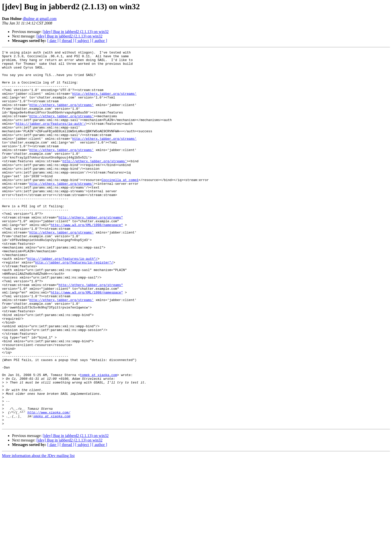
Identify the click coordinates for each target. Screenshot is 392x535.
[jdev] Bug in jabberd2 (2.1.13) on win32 (76, 32)
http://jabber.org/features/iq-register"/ (74, 305)
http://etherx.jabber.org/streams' (104, 102)
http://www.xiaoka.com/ (49, 485)
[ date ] (53, 41)
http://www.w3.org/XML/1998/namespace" (87, 260)
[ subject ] (83, 41)
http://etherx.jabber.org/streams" (91, 251)
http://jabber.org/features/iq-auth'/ (51, 138)
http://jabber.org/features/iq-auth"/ (62, 300)
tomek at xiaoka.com (98, 440)
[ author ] (100, 41)
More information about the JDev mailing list (38, 531)
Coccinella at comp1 (120, 206)
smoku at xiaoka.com (52, 489)
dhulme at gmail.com (40, 19)
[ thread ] (67, 41)
